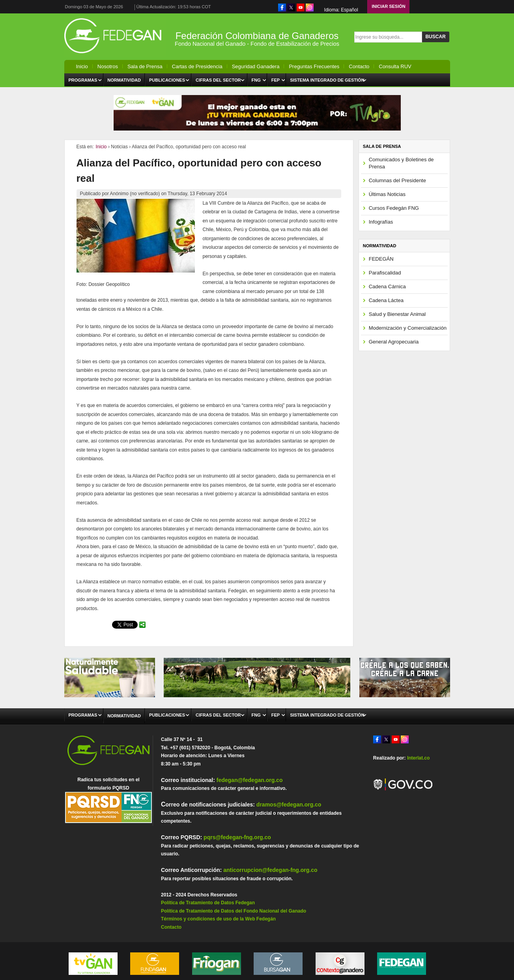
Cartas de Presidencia (197, 66)
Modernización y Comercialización (408, 328)
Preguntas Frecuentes (314, 66)
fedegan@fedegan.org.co (250, 780)
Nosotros (108, 66)
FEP (276, 80)
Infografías (381, 222)
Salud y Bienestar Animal (397, 314)
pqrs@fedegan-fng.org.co (237, 837)
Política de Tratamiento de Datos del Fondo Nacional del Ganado (234, 911)
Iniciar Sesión (389, 6)
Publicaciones (167, 80)
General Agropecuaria (394, 342)
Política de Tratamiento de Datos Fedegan (208, 903)
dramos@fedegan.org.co (289, 805)
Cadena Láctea (386, 300)
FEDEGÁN (381, 259)
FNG (256, 80)
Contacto (359, 66)
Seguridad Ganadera (256, 66)
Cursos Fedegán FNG (394, 208)
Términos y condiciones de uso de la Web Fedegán (218, 919)
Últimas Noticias (387, 194)
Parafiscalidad (385, 273)
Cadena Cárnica (387, 287)
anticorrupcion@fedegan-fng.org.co (270, 870)
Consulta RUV (395, 66)
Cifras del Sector (218, 80)
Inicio (82, 66)
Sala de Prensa (145, 66)
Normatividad (124, 80)
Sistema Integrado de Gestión (327, 80)
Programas (83, 80)
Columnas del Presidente (397, 180)
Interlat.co (418, 758)
